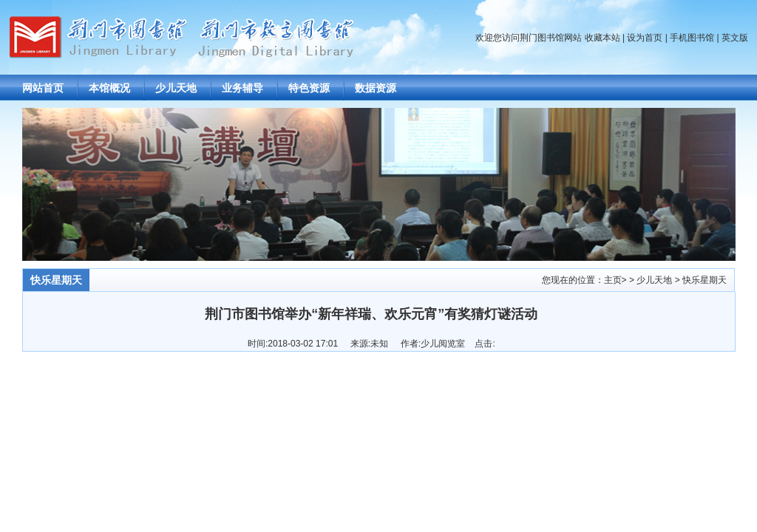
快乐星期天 (705, 280)
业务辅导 (242, 88)
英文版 (735, 38)
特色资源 (309, 88)
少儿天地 (176, 88)
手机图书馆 (692, 38)
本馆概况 (109, 88)
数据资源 (376, 88)
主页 (613, 280)
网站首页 (43, 88)
